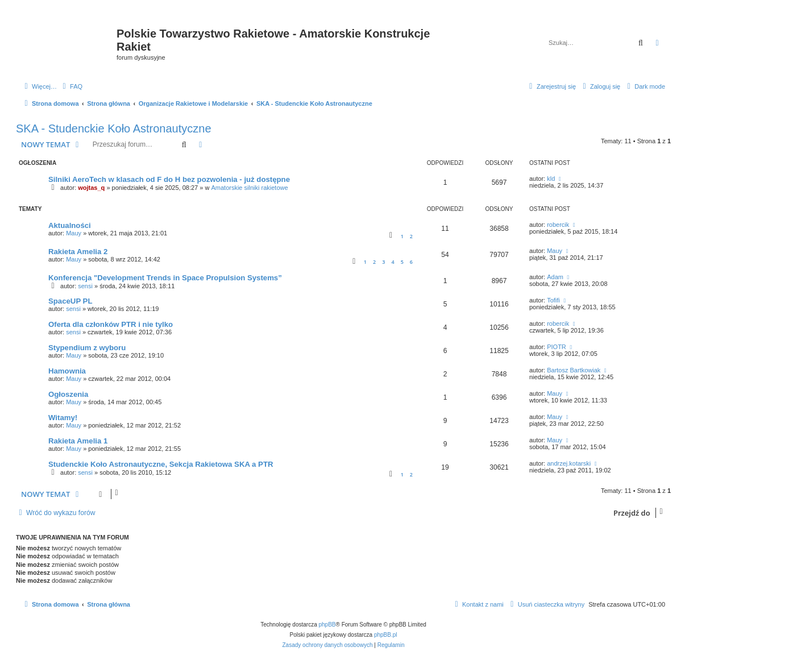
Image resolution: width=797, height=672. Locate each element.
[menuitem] (71, 86)
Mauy (74, 233)
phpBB (327, 625)
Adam (555, 277)
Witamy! (63, 418)
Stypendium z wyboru (87, 348)
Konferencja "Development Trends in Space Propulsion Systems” (165, 278)
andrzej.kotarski (569, 463)
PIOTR (557, 347)
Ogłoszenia (68, 394)
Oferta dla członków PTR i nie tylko (111, 324)
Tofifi (553, 300)
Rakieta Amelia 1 (78, 441)
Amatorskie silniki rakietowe (249, 188)
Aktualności (70, 225)
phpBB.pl (386, 635)
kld (551, 179)
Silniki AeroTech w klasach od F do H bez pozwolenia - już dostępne (169, 179)
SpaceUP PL (70, 301)
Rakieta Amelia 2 (78, 252)
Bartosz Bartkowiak (574, 370)
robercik (558, 225)
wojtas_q (91, 188)
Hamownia (67, 371)
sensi (85, 286)
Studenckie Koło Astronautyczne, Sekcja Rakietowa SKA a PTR (161, 464)
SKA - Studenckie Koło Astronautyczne (114, 128)
